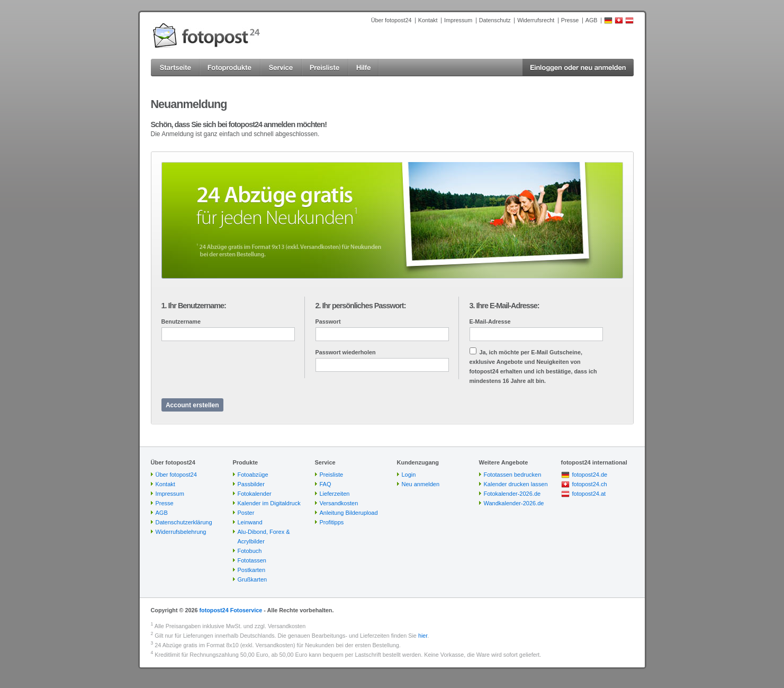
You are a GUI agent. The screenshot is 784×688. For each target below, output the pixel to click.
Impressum (458, 20)
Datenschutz (495, 20)
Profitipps (332, 522)
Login (409, 475)
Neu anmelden (421, 484)
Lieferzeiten (335, 494)
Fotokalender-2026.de (512, 494)
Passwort (328, 321)
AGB (592, 20)
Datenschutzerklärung (184, 522)
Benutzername (181, 321)
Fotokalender (255, 494)
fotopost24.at (589, 494)
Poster (246, 513)
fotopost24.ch (590, 484)
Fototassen (252, 560)
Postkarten (252, 570)
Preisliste (332, 475)
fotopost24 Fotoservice (231, 610)
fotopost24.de (590, 475)
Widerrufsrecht (536, 20)
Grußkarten (253, 579)
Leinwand (250, 522)
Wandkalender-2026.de (514, 503)
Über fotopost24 (391, 20)
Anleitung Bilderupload (349, 513)
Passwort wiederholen (346, 352)
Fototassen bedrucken (513, 475)
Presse (570, 20)
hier (423, 636)
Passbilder (251, 484)
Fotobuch (250, 551)
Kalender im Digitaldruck (269, 503)
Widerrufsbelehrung (181, 532)
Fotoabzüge (253, 475)
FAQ (326, 484)
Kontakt (428, 20)
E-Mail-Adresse (490, 321)
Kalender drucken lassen (516, 484)
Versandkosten (339, 503)
